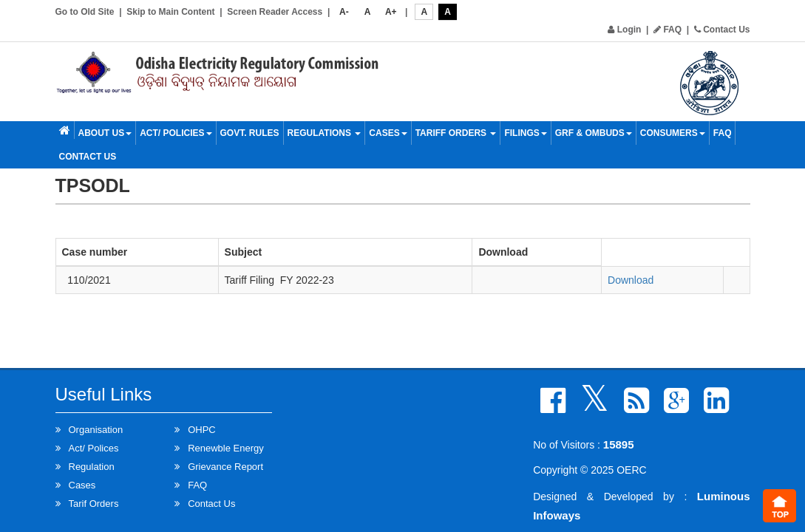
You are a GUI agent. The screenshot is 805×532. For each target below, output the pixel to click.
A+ (391, 12)
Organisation (96, 430)
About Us (105, 133)
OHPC (202, 430)
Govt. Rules (250, 133)
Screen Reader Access (275, 12)
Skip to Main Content (170, 12)
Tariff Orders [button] (456, 133)
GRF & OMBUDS (594, 133)
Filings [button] (525, 133)
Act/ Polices (94, 448)
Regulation (92, 467)
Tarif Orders (94, 504)
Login (624, 30)
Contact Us (722, 30)
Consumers (673, 133)
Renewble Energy (226, 448)
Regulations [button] (325, 133)
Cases (388, 133)
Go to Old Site (85, 12)
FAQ (668, 30)
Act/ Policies (176, 133)
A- (344, 12)
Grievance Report (225, 467)
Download (631, 280)
